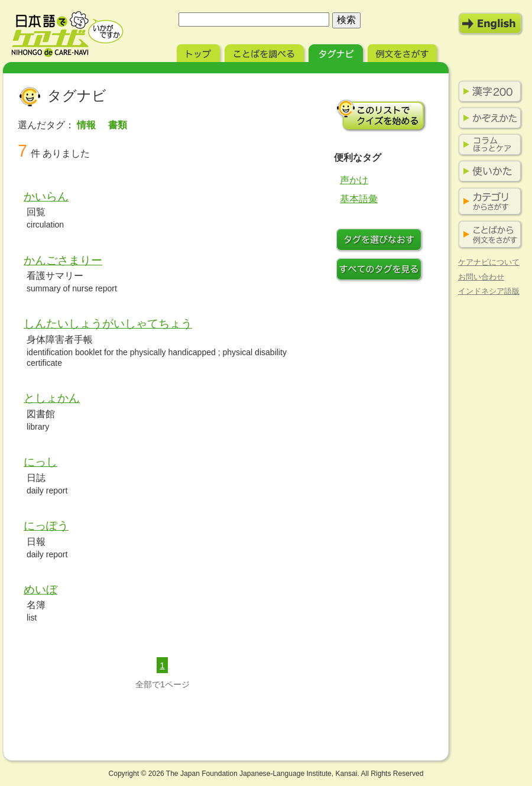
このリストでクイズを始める (381, 115)
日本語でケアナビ (67, 34)
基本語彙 (359, 199)
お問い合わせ (481, 277)
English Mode (491, 24)
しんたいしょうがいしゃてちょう (108, 324)
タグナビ (337, 52)
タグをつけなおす (381, 241)
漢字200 (488, 92)
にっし (40, 462)
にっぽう (46, 526)
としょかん (52, 398)
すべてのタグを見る (381, 271)
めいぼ (40, 589)
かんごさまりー (63, 260)
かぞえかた (488, 118)
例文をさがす (403, 52)
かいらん (46, 197)
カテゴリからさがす (488, 202)
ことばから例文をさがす (488, 235)
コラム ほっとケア (488, 145)
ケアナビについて (489, 262)
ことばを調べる (265, 52)
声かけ (354, 180)
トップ (199, 52)
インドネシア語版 (489, 291)
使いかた (488, 171)
